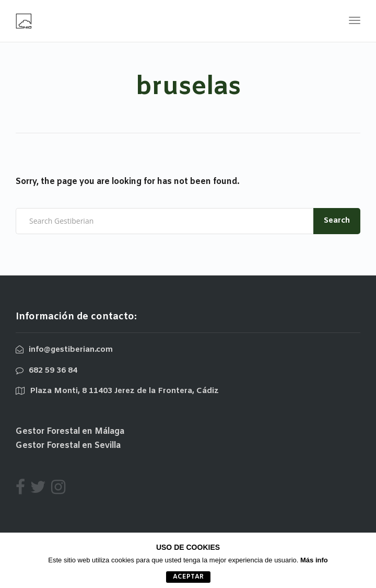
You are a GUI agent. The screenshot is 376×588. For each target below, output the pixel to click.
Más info (314, 560)
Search (337, 221)
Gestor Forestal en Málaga (70, 431)
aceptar (188, 577)
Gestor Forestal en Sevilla (68, 446)
